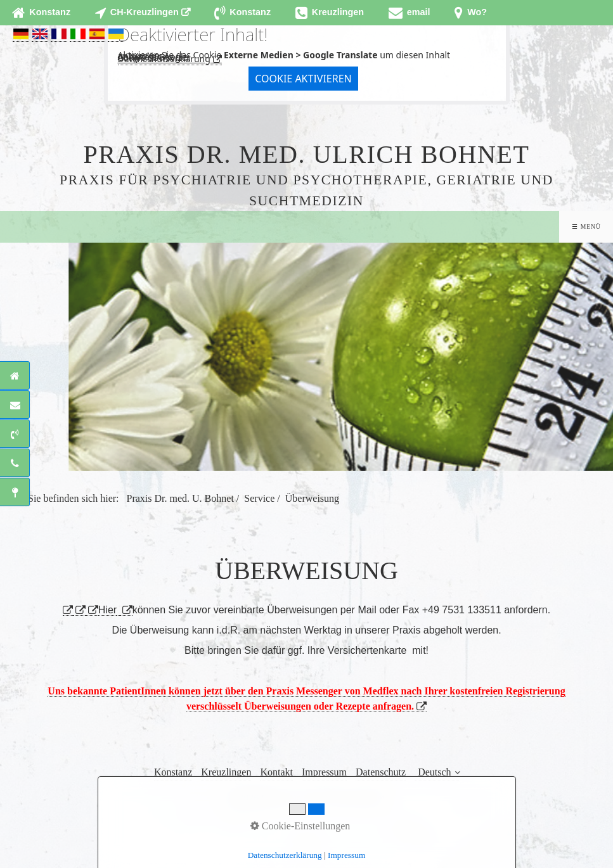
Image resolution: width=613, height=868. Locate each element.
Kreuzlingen (226, 772)
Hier (107, 610)
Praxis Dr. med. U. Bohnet (180, 498)
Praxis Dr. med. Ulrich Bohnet (306, 154)
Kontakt (276, 772)
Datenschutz (381, 772)
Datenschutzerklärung (164, 59)
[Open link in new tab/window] (142, 13)
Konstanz (173, 772)
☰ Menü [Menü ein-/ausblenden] (586, 227)
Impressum (324, 772)
